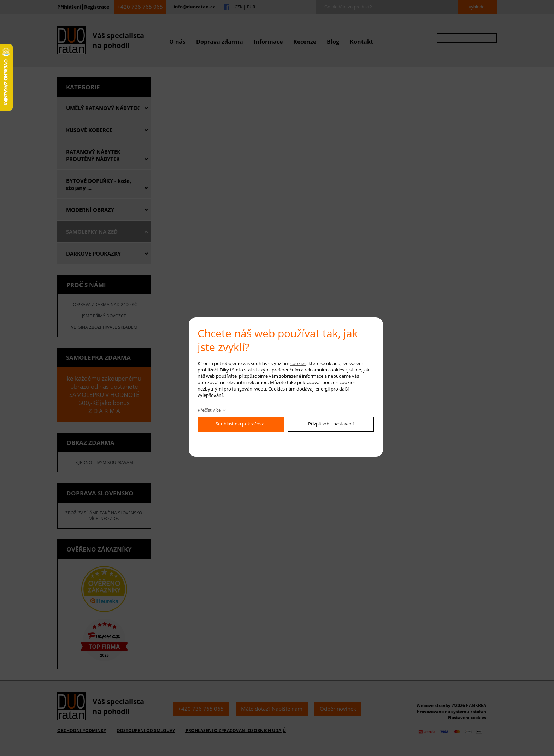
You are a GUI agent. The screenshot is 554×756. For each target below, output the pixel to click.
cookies (298, 363)
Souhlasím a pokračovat (241, 424)
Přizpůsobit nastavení (331, 424)
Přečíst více (209, 410)
